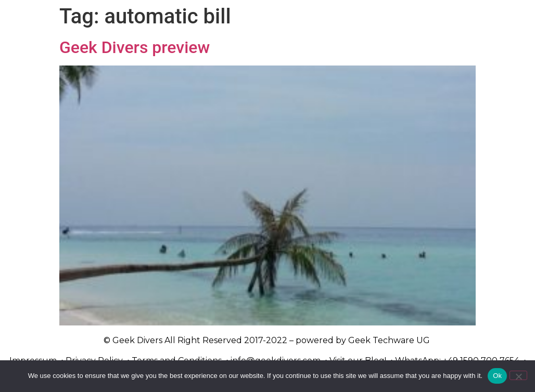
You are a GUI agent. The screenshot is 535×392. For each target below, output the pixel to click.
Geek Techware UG (389, 340)
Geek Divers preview (135, 47)
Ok (497, 376)
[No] (518, 375)
